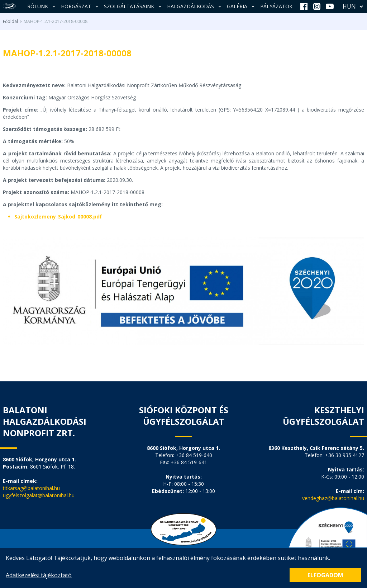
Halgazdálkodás (195, 6)
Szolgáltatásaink (133, 6)
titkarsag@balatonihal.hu (31, 488)
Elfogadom (325, 575)
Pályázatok (276, 6)
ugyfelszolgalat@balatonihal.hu (39, 495)
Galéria (241, 6)
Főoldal (10, 22)
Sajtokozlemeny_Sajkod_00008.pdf (58, 217)
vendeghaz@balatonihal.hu (333, 498)
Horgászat (80, 6)
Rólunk (42, 6)
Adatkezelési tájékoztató (39, 575)
